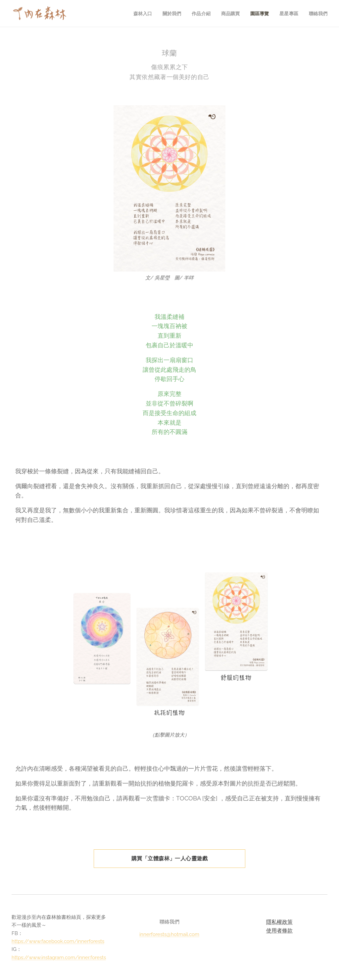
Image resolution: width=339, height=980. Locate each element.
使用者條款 (279, 930)
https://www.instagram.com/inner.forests (59, 957)
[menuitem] (139, 14)
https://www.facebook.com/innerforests (58, 941)
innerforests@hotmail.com (169, 934)
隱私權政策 (279, 922)
